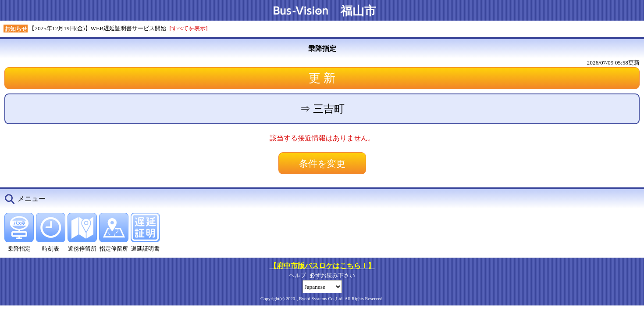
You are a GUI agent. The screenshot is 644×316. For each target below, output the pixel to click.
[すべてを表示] (189, 28)
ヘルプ (297, 275)
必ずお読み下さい (332, 275)
